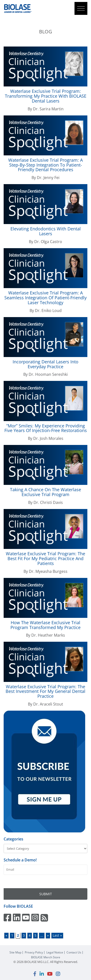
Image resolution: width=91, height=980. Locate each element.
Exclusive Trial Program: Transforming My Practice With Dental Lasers (46, 96)
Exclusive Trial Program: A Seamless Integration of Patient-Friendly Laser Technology (45, 298)
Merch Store (46, 957)
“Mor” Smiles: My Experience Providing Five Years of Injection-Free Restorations (46, 428)
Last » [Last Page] (57, 935)
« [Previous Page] (6, 935)
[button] (81, 8)
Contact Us (74, 952)
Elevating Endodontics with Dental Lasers (46, 231)
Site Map (15, 952)
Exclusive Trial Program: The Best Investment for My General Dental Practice (45, 691)
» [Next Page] (48, 935)
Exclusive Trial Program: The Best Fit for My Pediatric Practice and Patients (45, 558)
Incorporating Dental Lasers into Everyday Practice (45, 364)
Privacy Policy (34, 952)
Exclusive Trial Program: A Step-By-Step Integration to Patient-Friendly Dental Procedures (45, 165)
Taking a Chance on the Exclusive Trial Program (45, 492)
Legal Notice (55, 952)
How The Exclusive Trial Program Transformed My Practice (45, 625)
